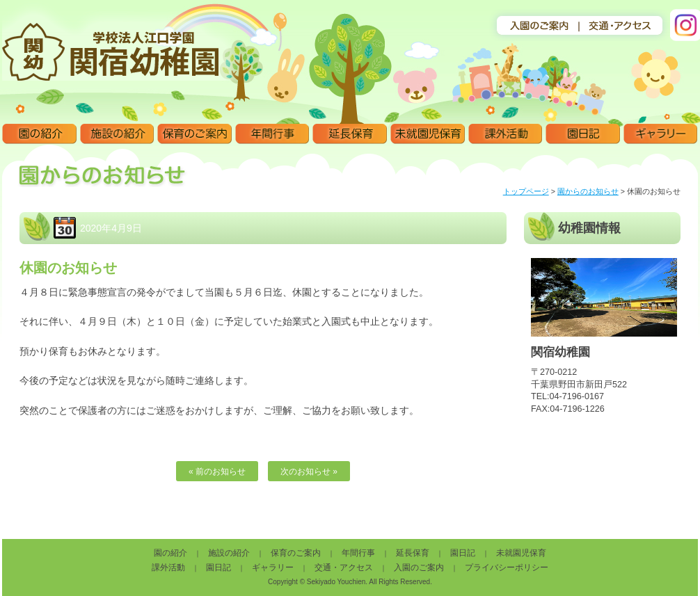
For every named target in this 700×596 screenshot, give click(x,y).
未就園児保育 (428, 134)
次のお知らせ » (309, 472)
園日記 (583, 134)
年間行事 (272, 134)
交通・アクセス (344, 567)
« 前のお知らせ (217, 472)
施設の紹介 (117, 134)
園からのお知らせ (588, 191)
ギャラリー (661, 134)
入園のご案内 (419, 567)
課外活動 (506, 134)
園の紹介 (39, 134)
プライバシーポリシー (507, 567)
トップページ (526, 191)
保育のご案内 (194, 134)
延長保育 (350, 134)
